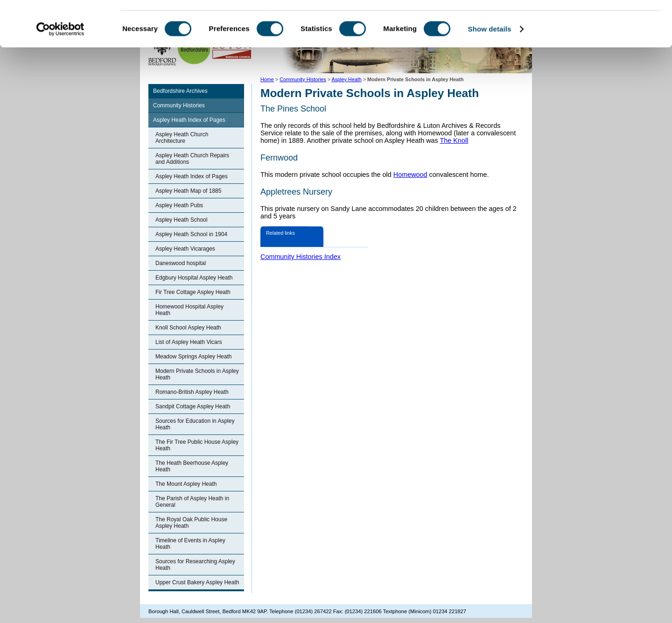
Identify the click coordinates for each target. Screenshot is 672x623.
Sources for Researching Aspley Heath (195, 565)
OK (594, 23)
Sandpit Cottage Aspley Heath (193, 406)
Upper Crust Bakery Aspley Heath (197, 582)
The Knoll (454, 140)
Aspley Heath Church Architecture (182, 138)
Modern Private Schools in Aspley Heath (197, 374)
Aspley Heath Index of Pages (189, 120)
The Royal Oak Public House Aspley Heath (191, 523)
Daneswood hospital (181, 263)
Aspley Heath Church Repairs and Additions (192, 159)
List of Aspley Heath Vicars (189, 342)
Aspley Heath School (181, 220)
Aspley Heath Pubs (179, 205)
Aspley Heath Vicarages (185, 249)
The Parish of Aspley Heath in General (192, 502)
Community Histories (179, 105)
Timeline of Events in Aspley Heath (190, 544)
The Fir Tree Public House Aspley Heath (197, 445)
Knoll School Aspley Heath (188, 328)
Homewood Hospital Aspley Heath (189, 310)
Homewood (410, 175)
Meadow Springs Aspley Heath (193, 357)
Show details (490, 72)
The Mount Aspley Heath (186, 484)
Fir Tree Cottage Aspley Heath (193, 292)
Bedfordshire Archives (180, 91)
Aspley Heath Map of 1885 (188, 191)
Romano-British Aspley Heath (192, 392)
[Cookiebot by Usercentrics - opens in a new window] (60, 72)
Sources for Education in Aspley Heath (195, 424)
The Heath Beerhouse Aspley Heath (192, 466)
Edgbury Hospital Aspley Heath (194, 278)
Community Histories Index (301, 257)
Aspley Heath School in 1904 (191, 234)
